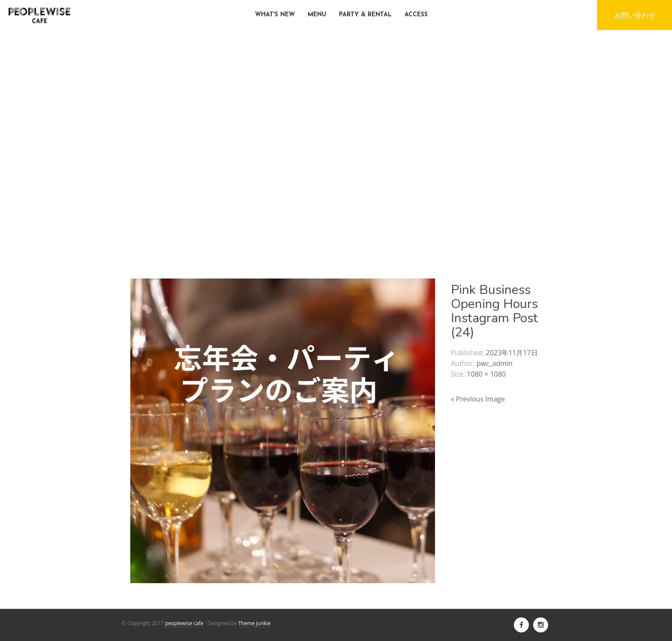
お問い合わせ (635, 15)
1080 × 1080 (486, 374)
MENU (317, 15)
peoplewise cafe (184, 623)
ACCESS (416, 15)
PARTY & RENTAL (365, 15)
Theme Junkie (255, 623)
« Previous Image (478, 399)
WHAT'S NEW (275, 15)
